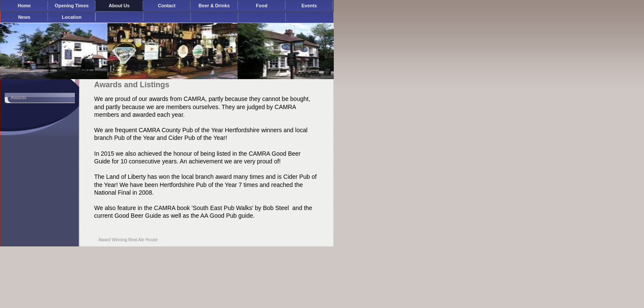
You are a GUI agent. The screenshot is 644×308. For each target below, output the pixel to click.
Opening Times (72, 6)
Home (24, 6)
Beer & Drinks (214, 6)
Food (262, 6)
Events (309, 6)
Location (72, 17)
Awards (18, 98)
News (24, 17)
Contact (167, 6)
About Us (119, 6)
